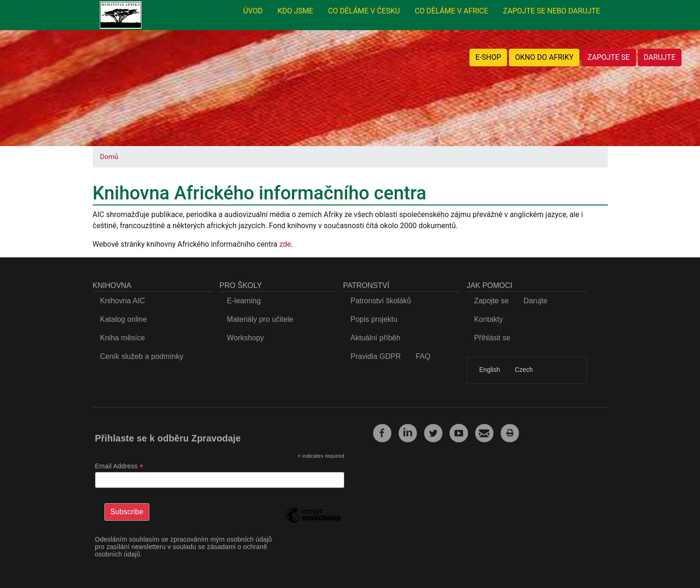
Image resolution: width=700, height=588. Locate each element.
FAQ (423, 356)
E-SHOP (488, 57)
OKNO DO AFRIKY (544, 57)
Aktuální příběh (375, 338)
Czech (524, 370)
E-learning (244, 301)
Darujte (536, 301)
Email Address (119, 466)
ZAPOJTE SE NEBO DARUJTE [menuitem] (551, 11)
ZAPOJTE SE (608, 57)
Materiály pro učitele (260, 319)
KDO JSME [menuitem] (295, 11)
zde (285, 244)
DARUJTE (660, 57)
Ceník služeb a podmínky (142, 356)
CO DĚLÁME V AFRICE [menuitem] (451, 11)
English (490, 370)
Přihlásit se (492, 338)
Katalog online (124, 319)
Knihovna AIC (123, 301)
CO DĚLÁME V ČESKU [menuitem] (364, 11)
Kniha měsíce (123, 338)
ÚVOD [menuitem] (253, 11)
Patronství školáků (381, 301)
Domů (109, 157)
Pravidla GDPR (375, 356)
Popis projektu (374, 319)
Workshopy (245, 338)
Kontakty (488, 319)
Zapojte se (491, 301)
